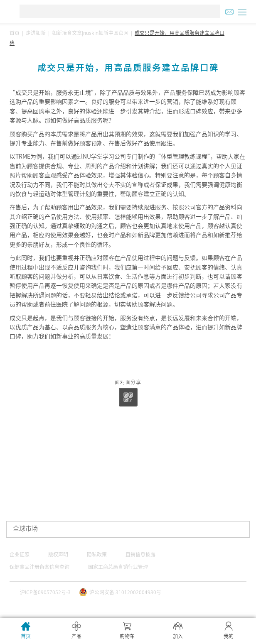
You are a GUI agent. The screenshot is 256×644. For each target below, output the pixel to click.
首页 (15, 33)
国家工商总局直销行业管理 (118, 567)
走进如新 (36, 33)
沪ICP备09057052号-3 (45, 592)
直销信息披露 (140, 554)
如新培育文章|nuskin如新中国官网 (90, 33)
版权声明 (58, 554)
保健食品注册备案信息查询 (39, 567)
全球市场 (25, 528)
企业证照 (20, 554)
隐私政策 (97, 554)
